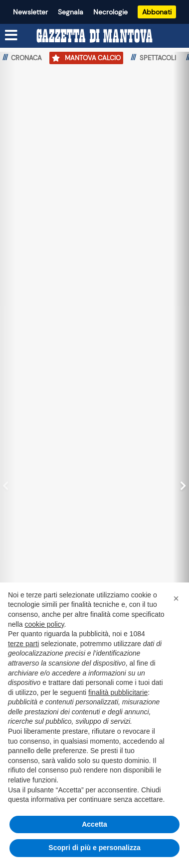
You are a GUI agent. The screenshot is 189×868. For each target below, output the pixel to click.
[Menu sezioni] (11, 35)
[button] (176, 598)
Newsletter (30, 12)
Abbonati (157, 12)
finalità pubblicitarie (118, 692)
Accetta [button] (94, 824)
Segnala (71, 12)
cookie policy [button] (44, 624)
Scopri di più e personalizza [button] (94, 848)
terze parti (23, 644)
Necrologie (110, 12)
